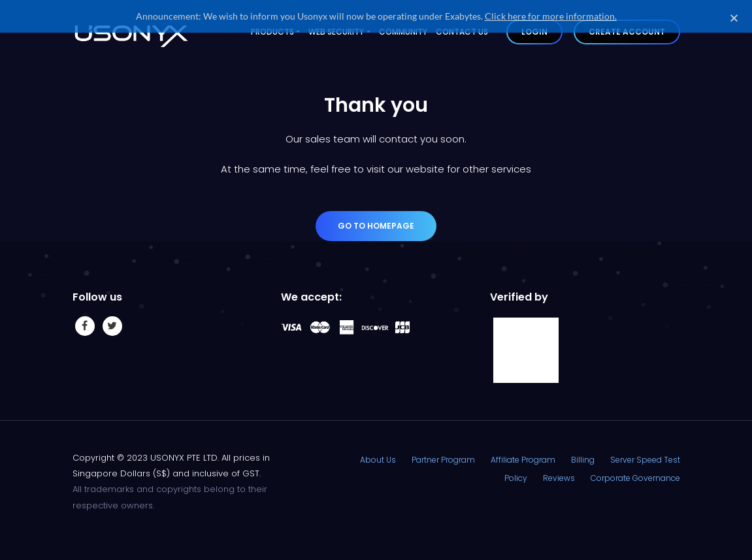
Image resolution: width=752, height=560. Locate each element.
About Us (378, 458)
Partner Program (443, 458)
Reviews (559, 475)
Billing (583, 458)
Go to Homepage (376, 224)
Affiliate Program (523, 458)
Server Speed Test (645, 458)
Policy (516, 475)
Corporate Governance (635, 475)
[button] (734, 18)
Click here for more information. (551, 16)
